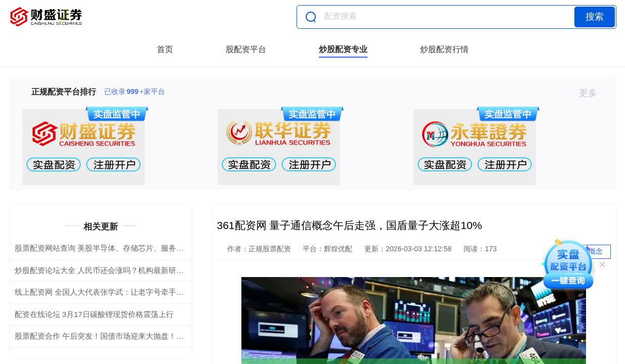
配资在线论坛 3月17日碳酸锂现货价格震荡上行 (94, 314)
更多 (592, 93)
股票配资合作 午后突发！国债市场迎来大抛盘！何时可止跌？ (118, 336)
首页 (165, 49)
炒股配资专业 (343, 49)
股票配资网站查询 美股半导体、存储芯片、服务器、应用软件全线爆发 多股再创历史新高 (165, 248)
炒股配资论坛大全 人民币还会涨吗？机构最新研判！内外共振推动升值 (133, 270)
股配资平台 (246, 49)
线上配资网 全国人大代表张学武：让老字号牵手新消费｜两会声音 (126, 292)
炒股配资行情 (444, 49)
